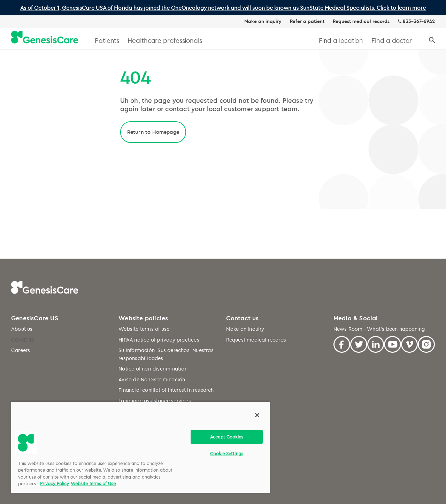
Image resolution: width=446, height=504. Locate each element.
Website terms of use (144, 329)
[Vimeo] (410, 343)
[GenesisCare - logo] (45, 37)
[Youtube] (393, 343)
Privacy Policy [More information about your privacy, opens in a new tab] (55, 483)
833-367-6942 (419, 21)
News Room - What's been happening (379, 329)
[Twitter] (359, 343)
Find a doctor (392, 40)
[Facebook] (342, 343)
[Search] (432, 40)
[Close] (257, 415)
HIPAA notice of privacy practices (159, 340)
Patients (107, 40)
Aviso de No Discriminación (152, 379)
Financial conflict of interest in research (166, 390)
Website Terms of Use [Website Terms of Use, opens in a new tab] (93, 483)
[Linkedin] (376, 343)
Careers (21, 350)
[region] (140, 447)
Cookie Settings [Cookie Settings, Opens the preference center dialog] (227, 453)
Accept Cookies (227, 437)
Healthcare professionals (165, 40)
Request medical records (361, 21)
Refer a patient (307, 21)
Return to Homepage (153, 132)
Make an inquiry (263, 21)
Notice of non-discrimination (153, 369)
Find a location (341, 40)
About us (22, 329)
